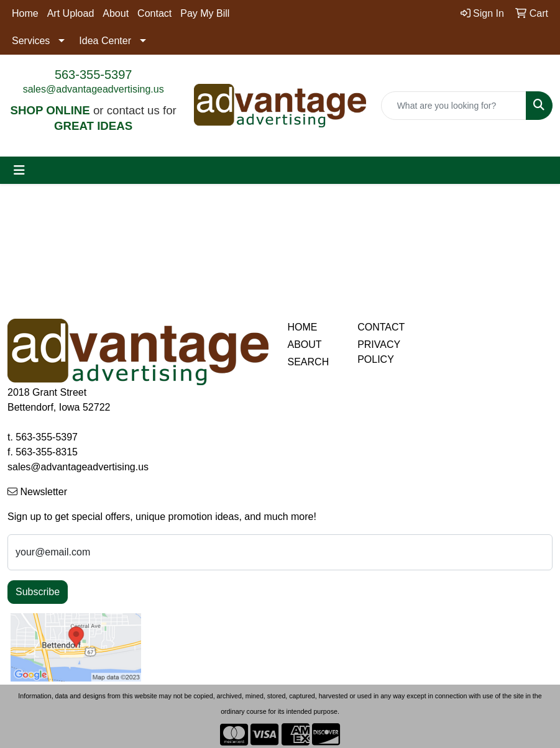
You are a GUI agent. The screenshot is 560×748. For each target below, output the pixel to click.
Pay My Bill (205, 13)
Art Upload (71, 13)
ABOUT (305, 344)
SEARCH (309, 362)
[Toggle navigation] (19, 170)
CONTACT (381, 327)
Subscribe (38, 592)
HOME (303, 327)
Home (25, 13)
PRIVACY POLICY (379, 352)
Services (31, 41)
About (116, 13)
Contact (154, 13)
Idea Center (105, 41)
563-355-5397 (94, 75)
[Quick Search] (454, 106)
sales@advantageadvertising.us (94, 89)
